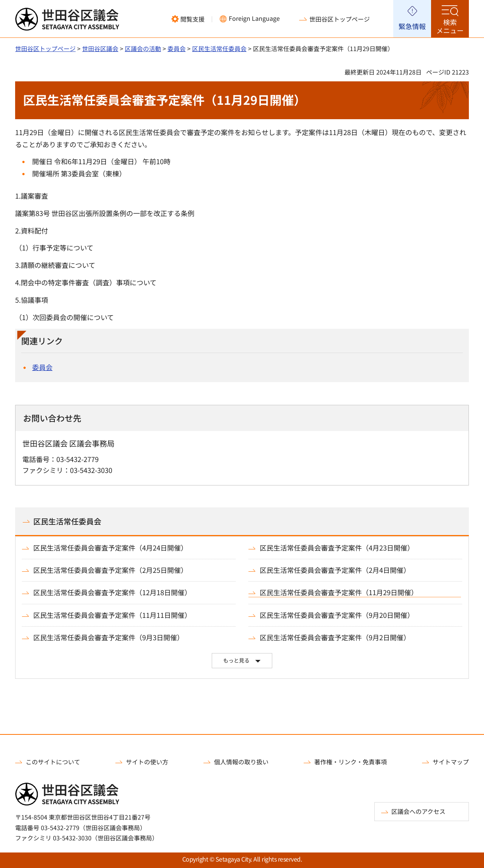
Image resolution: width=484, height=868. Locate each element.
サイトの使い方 (147, 762)
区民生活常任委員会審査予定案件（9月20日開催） (337, 615)
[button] (188, 19)
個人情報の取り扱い (241, 762)
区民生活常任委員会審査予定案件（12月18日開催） (112, 592)
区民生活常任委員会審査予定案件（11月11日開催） (112, 615)
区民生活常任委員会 (219, 48)
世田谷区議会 (100, 48)
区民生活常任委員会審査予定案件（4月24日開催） (110, 548)
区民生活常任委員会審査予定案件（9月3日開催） (109, 637)
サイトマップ (451, 762)
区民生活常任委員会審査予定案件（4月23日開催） (337, 548)
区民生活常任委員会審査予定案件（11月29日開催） (339, 592)
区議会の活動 (143, 48)
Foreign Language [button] (254, 18)
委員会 (177, 48)
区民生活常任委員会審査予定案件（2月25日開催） (110, 570)
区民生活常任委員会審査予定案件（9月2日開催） (335, 637)
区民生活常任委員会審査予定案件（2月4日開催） (335, 570)
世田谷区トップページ (340, 19)
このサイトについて (53, 762)
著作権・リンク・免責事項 (351, 762)
